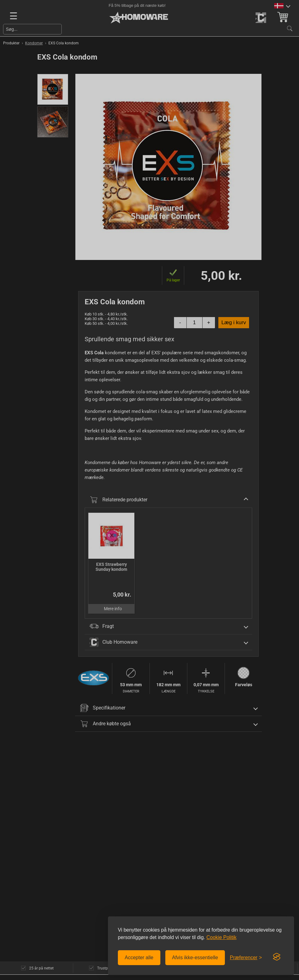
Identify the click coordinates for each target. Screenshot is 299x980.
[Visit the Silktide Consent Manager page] (277, 957)
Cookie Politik (221, 937)
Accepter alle (139, 958)
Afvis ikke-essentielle (195, 958)
